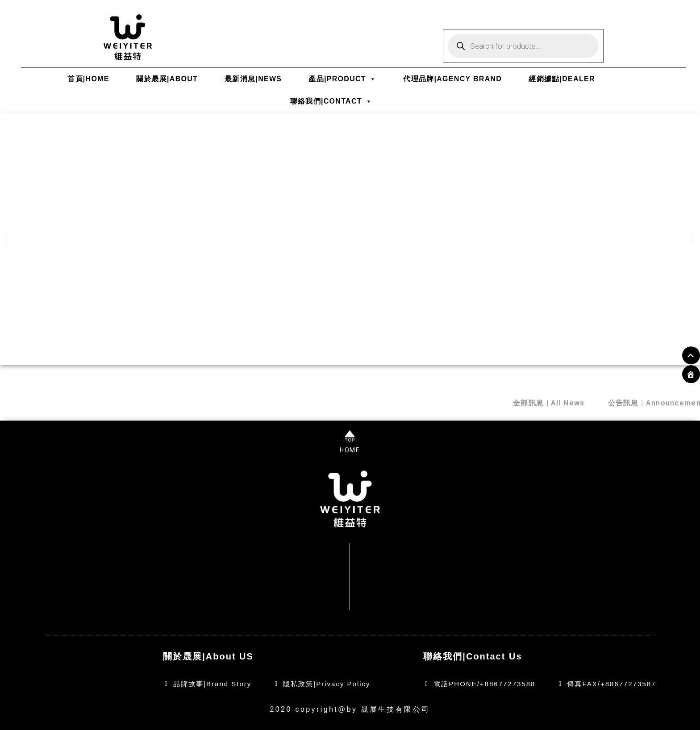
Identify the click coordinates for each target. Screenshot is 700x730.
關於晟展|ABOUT (167, 79)
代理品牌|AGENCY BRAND (452, 79)
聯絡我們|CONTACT (331, 101)
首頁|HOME (88, 79)
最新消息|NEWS (253, 79)
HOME (350, 450)
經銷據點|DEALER (562, 79)
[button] (7, 239)
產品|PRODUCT (342, 79)
